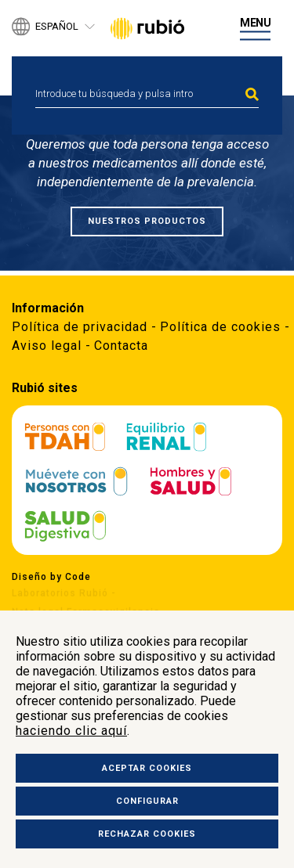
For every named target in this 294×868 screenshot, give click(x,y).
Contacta (121, 346)
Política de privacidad (80, 327)
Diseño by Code (51, 576)
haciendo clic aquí (71, 731)
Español (57, 27)
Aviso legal (47, 346)
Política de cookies (220, 327)
